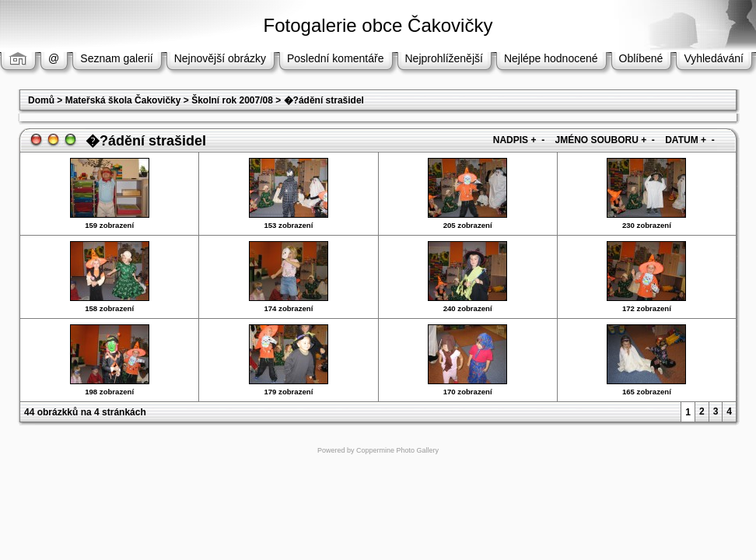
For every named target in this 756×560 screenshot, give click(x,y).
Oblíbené (641, 58)
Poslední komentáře (336, 58)
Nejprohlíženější (444, 58)
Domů (41, 100)
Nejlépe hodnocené (551, 58)
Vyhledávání (714, 58)
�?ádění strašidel (324, 100)
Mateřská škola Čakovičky (123, 100)
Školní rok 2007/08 (232, 100)
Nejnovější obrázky (220, 58)
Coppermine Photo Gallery (397, 450)
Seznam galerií (116, 58)
